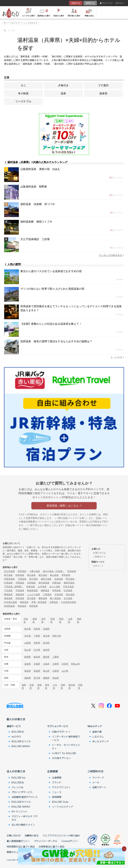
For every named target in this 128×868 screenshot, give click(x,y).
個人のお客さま (16, 719)
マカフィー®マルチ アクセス (25, 818)
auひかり (16, 736)
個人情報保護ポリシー (18, 841)
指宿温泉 (33, 606)
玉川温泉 (68, 598)
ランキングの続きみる (111, 255)
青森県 (35, 620)
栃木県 (28, 629)
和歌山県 (75, 664)
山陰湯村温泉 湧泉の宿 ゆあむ (40, 169)
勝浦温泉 (8, 594)
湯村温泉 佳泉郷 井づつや (38, 204)
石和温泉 (31, 583)
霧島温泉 (43, 598)
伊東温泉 (56, 583)
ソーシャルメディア (62, 807)
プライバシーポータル (46, 841)
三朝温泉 (47, 594)
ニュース (57, 792)
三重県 (56, 657)
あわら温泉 (55, 587)
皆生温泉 (70, 594)
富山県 (28, 650)
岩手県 (43, 620)
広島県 (56, 671)
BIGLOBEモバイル (21, 741)
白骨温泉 (8, 583)
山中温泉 (42, 587)
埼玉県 (28, 636)
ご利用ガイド (99, 557)
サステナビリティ (61, 787)
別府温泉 (20, 598)
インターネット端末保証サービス (66, 738)
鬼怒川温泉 (46, 579)
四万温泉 (33, 579)
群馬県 (37, 629)
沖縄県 (80, 687)
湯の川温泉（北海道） (54, 571)
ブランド (57, 782)
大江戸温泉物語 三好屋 (35, 239)
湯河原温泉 (44, 583)
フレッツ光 (17, 787)
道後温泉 (20, 594)
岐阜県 (37, 657)
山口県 (65, 671)
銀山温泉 (54, 575)
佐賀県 (32, 687)
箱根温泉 (24, 602)
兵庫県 (56, 664)
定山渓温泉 (9, 571)
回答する (76, 3)
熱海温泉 (22, 606)
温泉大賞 (97, 732)
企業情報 (52, 771)
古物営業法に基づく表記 (51, 846)
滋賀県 (28, 664)
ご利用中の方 (95, 771)
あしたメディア (100, 741)
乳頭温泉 (72, 571)
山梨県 (28, 643)
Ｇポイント (98, 566)
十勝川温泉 (35, 571)
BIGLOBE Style (60, 802)
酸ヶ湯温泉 (55, 598)
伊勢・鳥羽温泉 (39, 602)
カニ (23, 85)
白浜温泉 (68, 590)
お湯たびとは (99, 553)
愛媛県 (46, 678)
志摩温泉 (54, 602)
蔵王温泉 (43, 575)
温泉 (63, 93)
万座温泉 (22, 579)
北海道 (26, 620)
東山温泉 (31, 575)
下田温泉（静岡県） (14, 587)
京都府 (37, 664)
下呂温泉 (8, 590)
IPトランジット (19, 811)
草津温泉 (66, 575)
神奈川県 (57, 636)
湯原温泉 (8, 598)
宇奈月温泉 (68, 587)
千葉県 (37, 636)
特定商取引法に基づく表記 (21, 846)
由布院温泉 (9, 606)
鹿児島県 (72, 687)
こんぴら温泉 (33, 594)
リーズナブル (23, 101)
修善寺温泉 (69, 583)
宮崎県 (63, 687)
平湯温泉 (20, 590)
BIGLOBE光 (18, 732)
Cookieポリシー (70, 841)
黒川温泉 (31, 598)
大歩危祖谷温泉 (68, 602)
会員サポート (99, 787)
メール (96, 782)
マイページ (106, 3)
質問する (90, 3)
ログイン (120, 3)
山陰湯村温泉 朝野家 (34, 187)
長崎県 (39, 687)
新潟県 (46, 643)
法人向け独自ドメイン (23, 825)
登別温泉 (22, 571)
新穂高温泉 (32, 590)
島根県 (37, 671)
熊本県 (47, 687)
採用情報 (57, 797)
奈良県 (65, 664)
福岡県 (24, 687)
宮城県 (52, 620)
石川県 (37, 650)
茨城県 (46, 629)
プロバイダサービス (22, 792)
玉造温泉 (59, 594)
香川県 (37, 678)
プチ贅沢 (103, 85)
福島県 (79, 620)
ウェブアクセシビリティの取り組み (61, 835)
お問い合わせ (14, 835)
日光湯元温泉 (10, 602)
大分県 (55, 687)
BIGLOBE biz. (19, 778)
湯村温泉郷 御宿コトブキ (36, 222)
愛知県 (46, 657)
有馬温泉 (56, 590)
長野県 (37, 643)
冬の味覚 (23, 93)
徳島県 (28, 678)
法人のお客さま (16, 771)
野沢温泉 (70, 579)
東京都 (46, 636)
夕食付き (63, 85)
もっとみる (117, 357)
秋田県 (61, 620)
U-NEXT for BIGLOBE (64, 753)
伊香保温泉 (9, 579)
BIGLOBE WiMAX (21, 746)
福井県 (46, 650)
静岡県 (28, 657)
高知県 (56, 678)
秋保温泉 (20, 575)
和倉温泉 (31, 587)
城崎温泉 (45, 590)
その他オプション (61, 758)
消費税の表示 (32, 835)
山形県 (70, 620)
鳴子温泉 (8, 575)
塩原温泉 (59, 579)
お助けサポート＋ (61, 732)
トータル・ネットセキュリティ (66, 747)
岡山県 (46, 671)
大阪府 (46, 664)
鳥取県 (28, 671)
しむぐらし (98, 736)
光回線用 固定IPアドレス (24, 797)
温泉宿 (103, 93)
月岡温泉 (20, 583)
